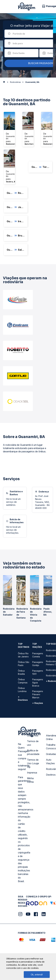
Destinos (51, 775)
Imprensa (32, 773)
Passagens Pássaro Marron (38, 694)
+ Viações (38, 703)
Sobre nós (33, 736)
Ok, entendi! (37, 975)
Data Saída (19, 53)
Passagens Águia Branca (38, 683)
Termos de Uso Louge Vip (33, 763)
